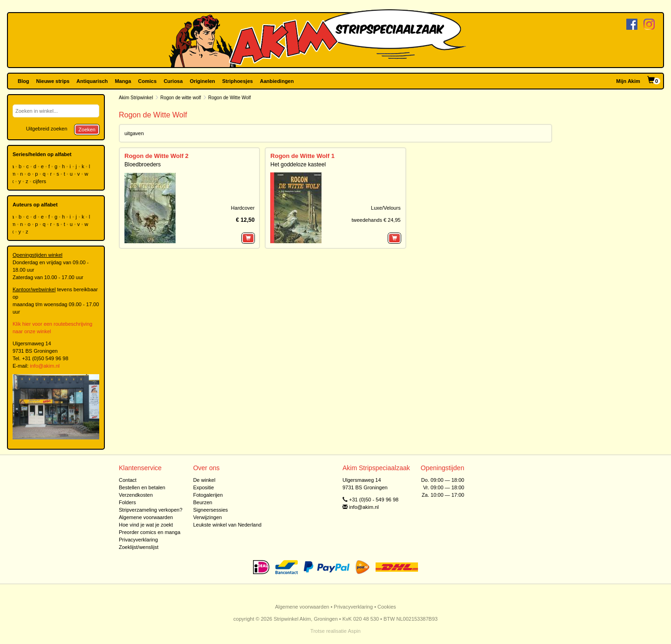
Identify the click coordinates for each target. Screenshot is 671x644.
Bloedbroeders (143, 164)
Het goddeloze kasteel (298, 164)
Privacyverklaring (138, 540)
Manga (123, 81)
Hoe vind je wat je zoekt (146, 525)
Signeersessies (210, 510)
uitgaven (134, 133)
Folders (127, 502)
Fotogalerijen (208, 495)
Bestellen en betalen (142, 487)
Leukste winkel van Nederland (227, 525)
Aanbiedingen (277, 81)
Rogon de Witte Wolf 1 (302, 156)
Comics (147, 81)
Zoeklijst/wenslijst (139, 547)
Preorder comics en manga (150, 532)
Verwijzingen (207, 517)
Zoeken (87, 130)
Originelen (202, 81)
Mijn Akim (628, 81)
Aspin (354, 631)
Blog (23, 81)
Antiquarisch (92, 81)
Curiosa (173, 81)
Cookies (387, 607)
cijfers (40, 181)
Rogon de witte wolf (181, 98)
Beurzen (202, 502)
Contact (128, 480)
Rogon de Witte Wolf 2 (157, 156)
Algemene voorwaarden (146, 517)
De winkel (204, 480)
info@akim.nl (45, 366)
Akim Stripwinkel (136, 98)
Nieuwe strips (53, 81)
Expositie (203, 487)
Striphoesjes (238, 81)
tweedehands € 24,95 (376, 220)
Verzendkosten (136, 495)
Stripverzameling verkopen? (151, 510)
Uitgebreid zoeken (47, 129)
